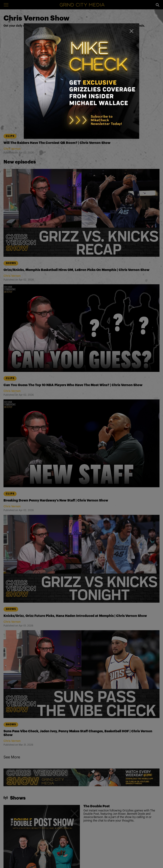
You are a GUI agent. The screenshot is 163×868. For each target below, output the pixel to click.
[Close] (131, 31)
